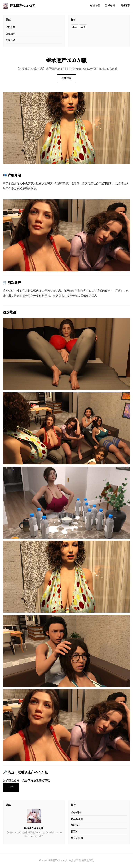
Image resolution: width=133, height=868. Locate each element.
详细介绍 (95, 5)
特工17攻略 (77, 819)
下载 (11, 787)
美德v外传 (76, 812)
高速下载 (125, 5)
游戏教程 (110, 5)
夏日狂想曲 (77, 838)
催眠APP (76, 825)
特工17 (75, 831)
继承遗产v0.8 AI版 (19, 6)
